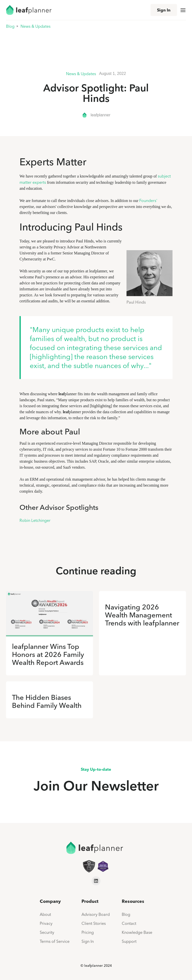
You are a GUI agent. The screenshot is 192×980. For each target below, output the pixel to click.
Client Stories (94, 923)
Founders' (148, 200)
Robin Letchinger (35, 520)
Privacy (46, 923)
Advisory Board (96, 914)
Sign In (164, 10)
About (45, 914)
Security (47, 932)
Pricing (88, 932)
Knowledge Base (137, 932)
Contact (129, 923)
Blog (10, 26)
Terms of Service (55, 941)
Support (129, 941)
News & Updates (35, 26)
